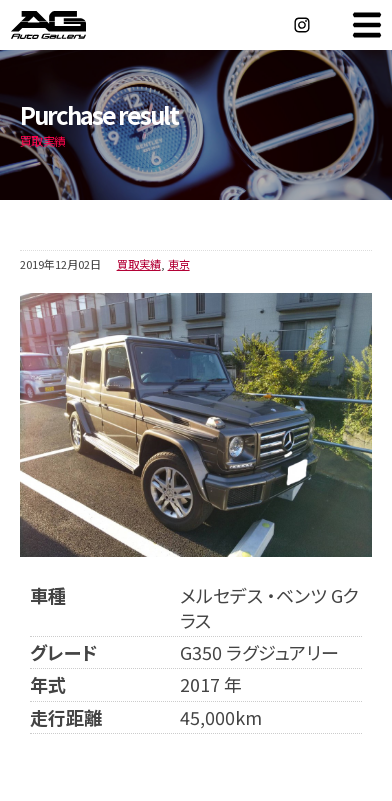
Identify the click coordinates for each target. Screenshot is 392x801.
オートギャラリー (70, 25)
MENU (367, 25)
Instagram (302, 25)
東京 (179, 264)
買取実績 (139, 264)
